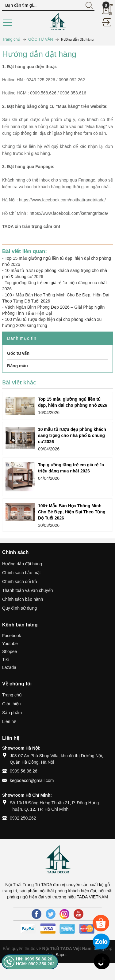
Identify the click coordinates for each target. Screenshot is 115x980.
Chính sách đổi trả (20, 582)
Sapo (61, 955)
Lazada (9, 667)
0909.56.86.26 (24, 771)
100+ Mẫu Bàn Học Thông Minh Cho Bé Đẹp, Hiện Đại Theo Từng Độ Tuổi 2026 (72, 512)
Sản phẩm (12, 713)
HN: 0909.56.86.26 (34, 959)
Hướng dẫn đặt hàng (22, 564)
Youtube (10, 644)
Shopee (10, 651)
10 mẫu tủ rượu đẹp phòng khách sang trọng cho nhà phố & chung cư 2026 (72, 435)
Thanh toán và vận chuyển (27, 590)
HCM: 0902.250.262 (35, 964)
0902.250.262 (23, 818)
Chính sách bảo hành (23, 599)
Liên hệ (9, 721)
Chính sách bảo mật (21, 573)
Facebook (11, 636)
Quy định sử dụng (19, 608)
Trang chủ (12, 695)
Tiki (5, 659)
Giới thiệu (11, 704)
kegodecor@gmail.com (32, 780)
